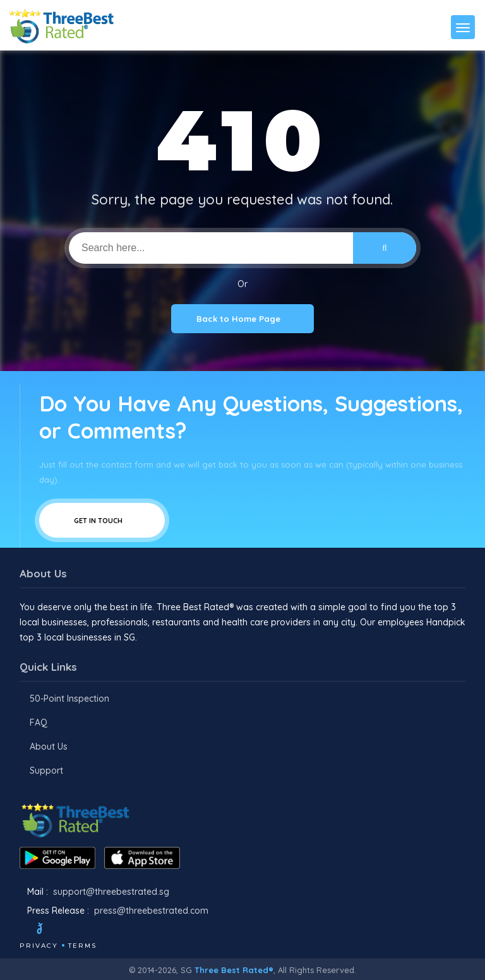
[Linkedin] (116, 930)
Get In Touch (102, 520)
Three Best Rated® (234, 970)
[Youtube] (99, 930)
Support (46, 770)
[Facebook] (21, 930)
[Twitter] (51, 930)
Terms (82, 946)
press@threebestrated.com (151, 911)
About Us (49, 747)
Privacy (39, 946)
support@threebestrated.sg (111, 892)
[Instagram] (82, 930)
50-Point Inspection (69, 699)
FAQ (39, 723)
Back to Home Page (242, 319)
